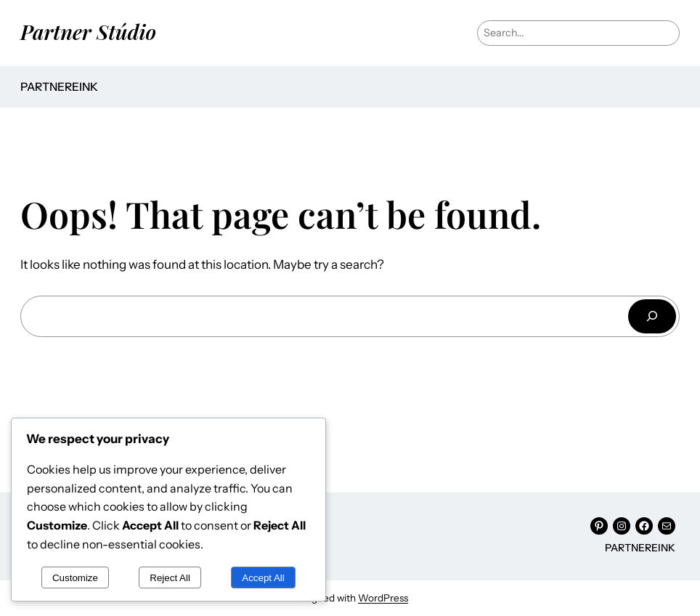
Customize (75, 578)
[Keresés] (652, 316)
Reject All (170, 578)
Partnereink (59, 87)
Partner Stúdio (88, 31)
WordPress (383, 598)
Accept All (263, 578)
